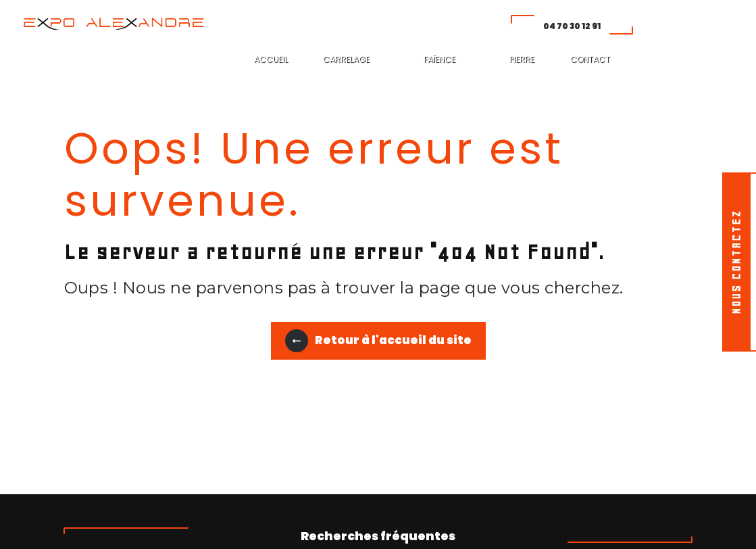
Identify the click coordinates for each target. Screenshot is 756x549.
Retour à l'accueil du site (378, 341)
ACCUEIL (271, 59)
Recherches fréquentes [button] (378, 536)
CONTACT (590, 59)
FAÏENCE (439, 59)
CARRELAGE (346, 59)
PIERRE (522, 59)
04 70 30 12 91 (572, 26)
